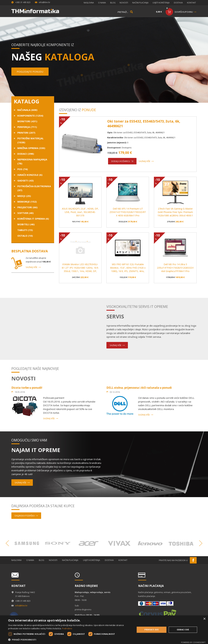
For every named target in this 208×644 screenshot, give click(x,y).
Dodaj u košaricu (121, 161)
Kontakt (192, 2)
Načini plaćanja (139, 2)
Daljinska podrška (25, 515)
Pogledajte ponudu (30, 71)
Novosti (122, 2)
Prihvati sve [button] (152, 630)
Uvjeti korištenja (161, 2)
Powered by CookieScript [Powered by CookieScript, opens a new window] (193, 642)
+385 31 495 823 (23, 2)
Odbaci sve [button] (183, 630)
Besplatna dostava (30, 250)
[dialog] (104, 630)
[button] (70, 640)
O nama (99, 2)
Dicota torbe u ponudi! (27, 387)
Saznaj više (32, 266)
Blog (111, 2)
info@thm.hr (45, 2)
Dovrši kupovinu (184, 11)
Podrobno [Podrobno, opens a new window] (67, 629)
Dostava (179, 2)
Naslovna (86, 2)
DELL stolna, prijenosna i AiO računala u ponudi (139, 387)
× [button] (204, 619)
